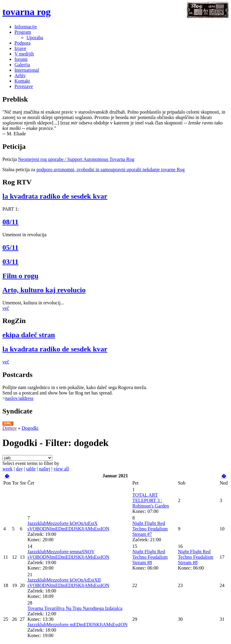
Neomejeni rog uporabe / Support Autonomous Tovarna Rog (76, 159)
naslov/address (19, 398)
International (27, 70)
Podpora (22, 43)
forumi (21, 59)
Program (23, 32)
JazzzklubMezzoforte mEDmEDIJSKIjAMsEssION (77, 625)
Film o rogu (20, 276)
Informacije (26, 27)
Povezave (24, 86)
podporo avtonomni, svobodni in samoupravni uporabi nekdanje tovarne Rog (111, 170)
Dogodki (30, 428)
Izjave (20, 48)
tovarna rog (26, 12)
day (19, 469)
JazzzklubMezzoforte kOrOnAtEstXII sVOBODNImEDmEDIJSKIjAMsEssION (68, 583)
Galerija (22, 65)
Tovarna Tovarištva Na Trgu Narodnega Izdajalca (75, 608)
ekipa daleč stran (29, 335)
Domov (10, 428)
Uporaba (35, 38)
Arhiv (20, 75)
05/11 (10, 247)
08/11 (10, 222)
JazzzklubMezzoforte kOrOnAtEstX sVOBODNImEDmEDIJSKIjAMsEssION (68, 526)
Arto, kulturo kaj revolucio (44, 290)
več (6, 308)
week (8, 469)
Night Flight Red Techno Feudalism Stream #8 (150, 557)
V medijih (24, 54)
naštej (45, 469)
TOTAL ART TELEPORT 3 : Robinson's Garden (151, 500)
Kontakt (22, 81)
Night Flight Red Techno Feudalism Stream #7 (150, 529)
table (31, 469)
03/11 (10, 262)
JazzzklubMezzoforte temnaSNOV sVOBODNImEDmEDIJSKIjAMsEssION (68, 554)
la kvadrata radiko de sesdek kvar (55, 196)
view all (61, 469)
